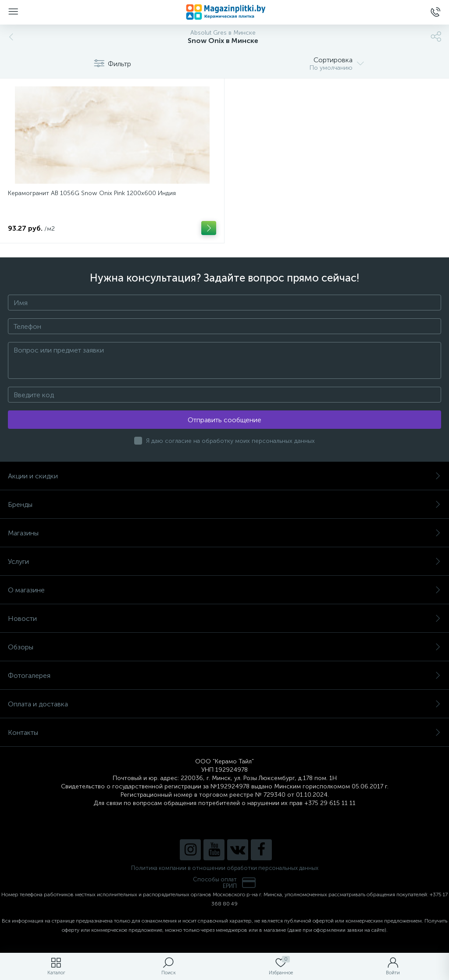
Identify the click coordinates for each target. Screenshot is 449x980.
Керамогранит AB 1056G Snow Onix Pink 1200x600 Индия (92, 193)
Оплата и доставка (224, 704)
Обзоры (224, 647)
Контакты (224, 732)
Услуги (224, 561)
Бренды (224, 504)
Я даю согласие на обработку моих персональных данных (230, 441)
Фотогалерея (224, 675)
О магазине (224, 590)
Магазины (224, 533)
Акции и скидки (224, 476)
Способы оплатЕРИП (224, 883)
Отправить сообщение (224, 420)
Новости (224, 618)
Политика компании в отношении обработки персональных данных (225, 868)
